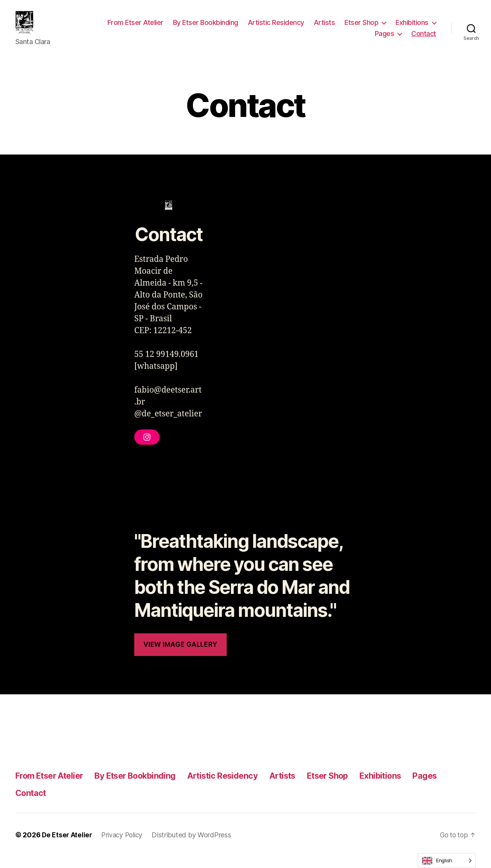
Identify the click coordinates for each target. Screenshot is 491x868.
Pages (385, 39)
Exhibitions (412, 28)
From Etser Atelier (135, 28)
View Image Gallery (180, 656)
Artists (325, 28)
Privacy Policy (124, 846)
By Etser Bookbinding (206, 28)
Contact (424, 39)
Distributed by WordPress (195, 846)
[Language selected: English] (447, 861)
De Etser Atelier (68, 846)
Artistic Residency (276, 28)
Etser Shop (361, 28)
